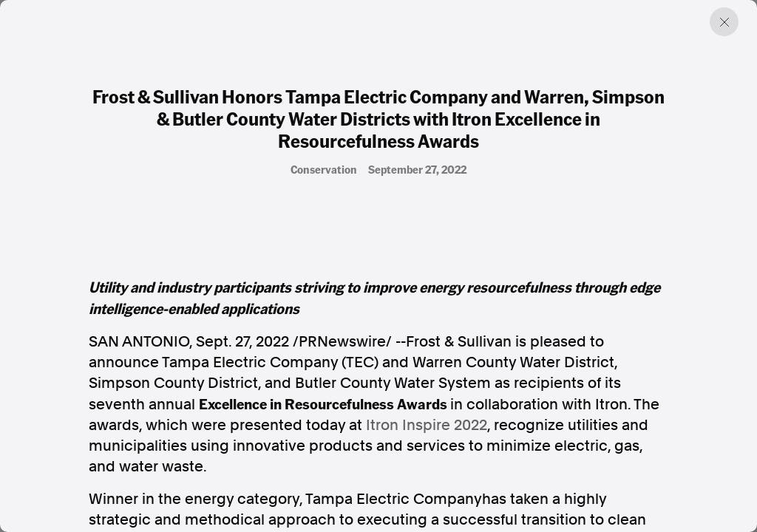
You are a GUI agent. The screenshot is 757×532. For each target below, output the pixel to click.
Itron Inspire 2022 (427, 425)
